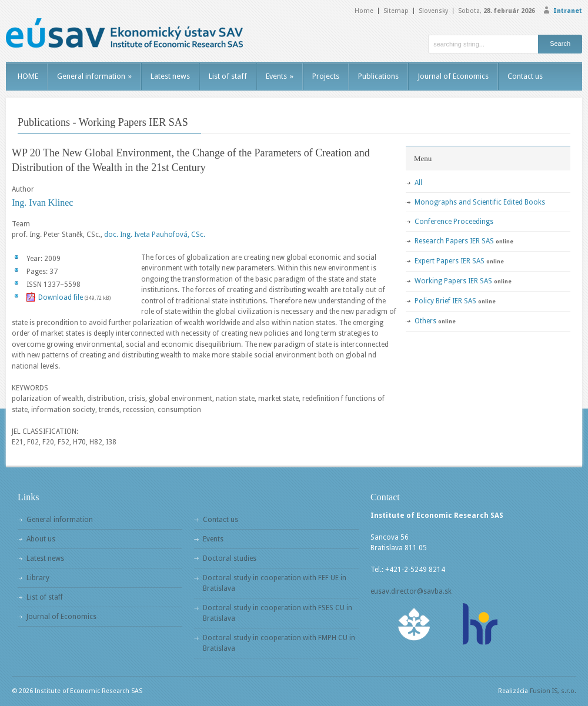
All (418, 183)
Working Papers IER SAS (453, 281)
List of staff (228, 76)
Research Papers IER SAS (454, 241)
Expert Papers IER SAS (450, 261)
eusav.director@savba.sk (411, 591)
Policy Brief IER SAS (445, 301)
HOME (28, 76)
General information (94, 76)
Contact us (525, 76)
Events (280, 76)
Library (38, 578)
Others (425, 321)
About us (41, 539)
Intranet (568, 11)
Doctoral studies (230, 558)
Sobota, (497, 11)
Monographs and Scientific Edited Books (480, 202)
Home (364, 11)
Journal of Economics (453, 76)
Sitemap (396, 11)
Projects (326, 76)
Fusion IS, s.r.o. (553, 691)
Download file (61, 297)
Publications (378, 76)
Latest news (170, 76)
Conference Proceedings (454, 222)
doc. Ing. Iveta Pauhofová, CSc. (155, 235)
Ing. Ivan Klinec (42, 203)
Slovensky (433, 11)
